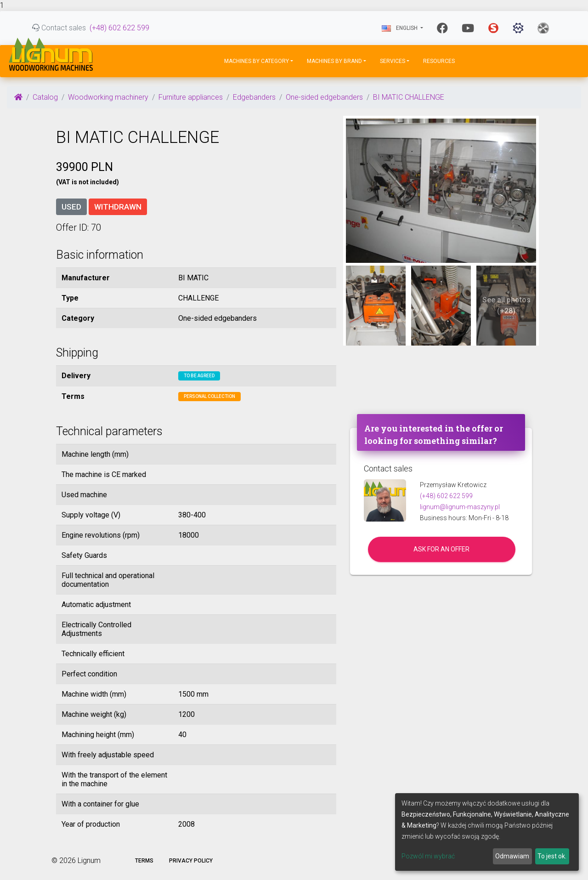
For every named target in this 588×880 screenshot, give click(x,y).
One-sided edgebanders (324, 97)
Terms (144, 861)
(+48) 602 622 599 (119, 28)
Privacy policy (191, 861)
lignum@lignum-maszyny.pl (460, 507)
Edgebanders (254, 97)
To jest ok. (552, 856)
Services (393, 61)
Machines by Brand (334, 61)
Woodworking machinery (108, 97)
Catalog (45, 97)
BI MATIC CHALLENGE (409, 97)
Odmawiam (512, 856)
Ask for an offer (441, 549)
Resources (439, 61)
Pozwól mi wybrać (428, 856)
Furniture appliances (191, 97)
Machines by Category (257, 61)
